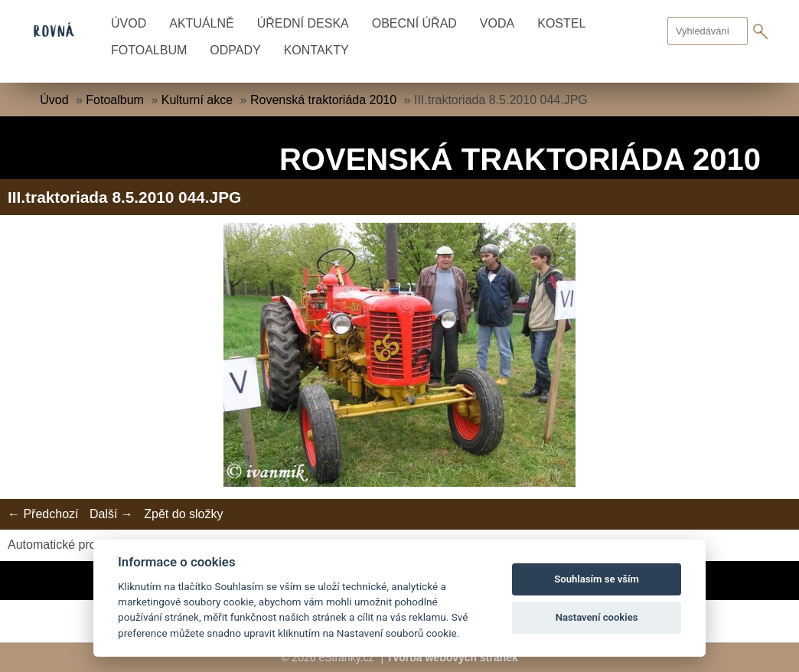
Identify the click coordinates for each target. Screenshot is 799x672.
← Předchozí (43, 514)
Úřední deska (303, 23)
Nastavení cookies (597, 617)
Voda (497, 23)
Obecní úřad (414, 23)
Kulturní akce (197, 100)
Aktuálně (201, 23)
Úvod (129, 23)
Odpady (235, 50)
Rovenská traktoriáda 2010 (323, 100)
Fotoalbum (149, 50)
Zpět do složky (183, 514)
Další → (111, 514)
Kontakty (316, 50)
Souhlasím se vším (597, 579)
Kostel (561, 23)
